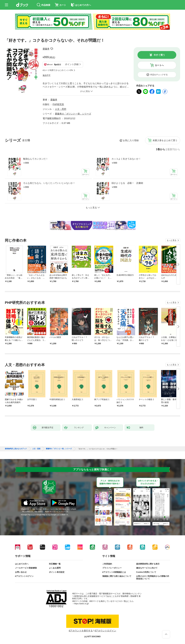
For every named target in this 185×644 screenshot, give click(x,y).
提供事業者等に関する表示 (148, 564)
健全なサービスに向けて (147, 568)
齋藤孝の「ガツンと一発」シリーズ (73, 114)
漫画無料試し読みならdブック (16, 449)
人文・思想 (61, 109)
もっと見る (172, 240)
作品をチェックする (159, 75)
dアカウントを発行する (81, 631)
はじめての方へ (22, 564)
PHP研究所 (58, 104)
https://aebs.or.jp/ (82, 604)
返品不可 (47, 75)
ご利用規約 (107, 564)
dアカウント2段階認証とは (114, 572)
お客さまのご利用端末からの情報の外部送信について (153, 577)
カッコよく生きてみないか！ (126, 159)
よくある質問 (55, 568)
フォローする (52, 49)
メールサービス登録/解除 (26, 568)
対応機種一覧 (55, 564)
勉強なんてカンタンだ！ (36, 159)
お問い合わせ (21, 572)
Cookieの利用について (146, 572)
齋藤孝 (46, 49)
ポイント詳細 (72, 64)
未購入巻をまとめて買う (165, 140)
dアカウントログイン (24, 576)
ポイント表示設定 (57, 572)
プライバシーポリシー (112, 568)
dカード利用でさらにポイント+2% (58, 70)
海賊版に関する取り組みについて (117, 576)
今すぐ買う (159, 55)
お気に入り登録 (131, 140)
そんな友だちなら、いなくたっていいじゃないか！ (49, 183)
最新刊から (174, 149)
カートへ (159, 65)
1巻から (161, 149)
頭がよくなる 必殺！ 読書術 (127, 183)
